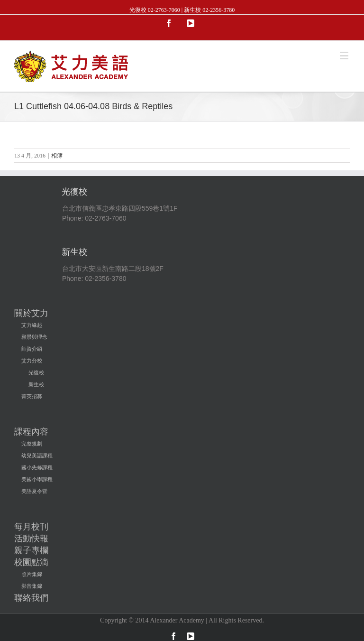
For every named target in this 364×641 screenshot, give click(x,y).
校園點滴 (31, 562)
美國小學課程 (37, 479)
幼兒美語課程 (37, 455)
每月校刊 (31, 527)
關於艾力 (31, 313)
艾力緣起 (32, 325)
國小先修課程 (37, 467)
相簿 (57, 156)
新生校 (36, 384)
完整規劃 (32, 444)
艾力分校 (32, 361)
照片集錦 (32, 574)
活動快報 (31, 539)
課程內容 (31, 432)
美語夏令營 (34, 491)
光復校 (36, 372)
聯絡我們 (31, 598)
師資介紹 (32, 349)
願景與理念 (34, 337)
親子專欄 (31, 550)
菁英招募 (32, 396)
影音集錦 (32, 586)
